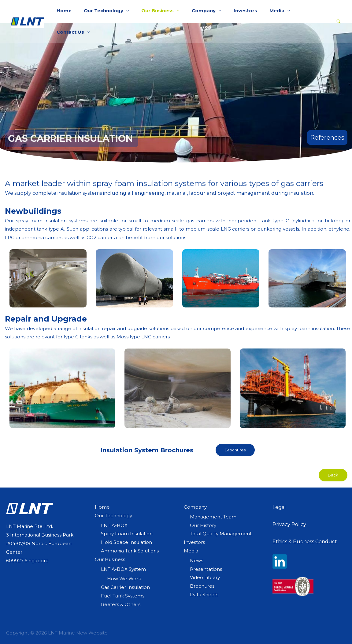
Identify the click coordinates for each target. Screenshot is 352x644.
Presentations (206, 569)
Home (67, 11)
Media (265, 11)
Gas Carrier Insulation (125, 587)
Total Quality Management (221, 534)
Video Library (205, 577)
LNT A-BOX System (123, 569)
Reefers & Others (121, 604)
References (327, 137)
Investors (236, 11)
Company (198, 11)
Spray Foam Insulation (127, 534)
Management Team (213, 517)
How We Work (124, 579)
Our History (203, 525)
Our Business (154, 11)
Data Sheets (204, 595)
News (196, 561)
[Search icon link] (334, 11)
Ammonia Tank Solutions (130, 551)
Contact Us (301, 11)
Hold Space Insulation (126, 542)
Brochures (202, 586)
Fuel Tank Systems (123, 596)
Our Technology (104, 11)
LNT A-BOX (114, 525)
